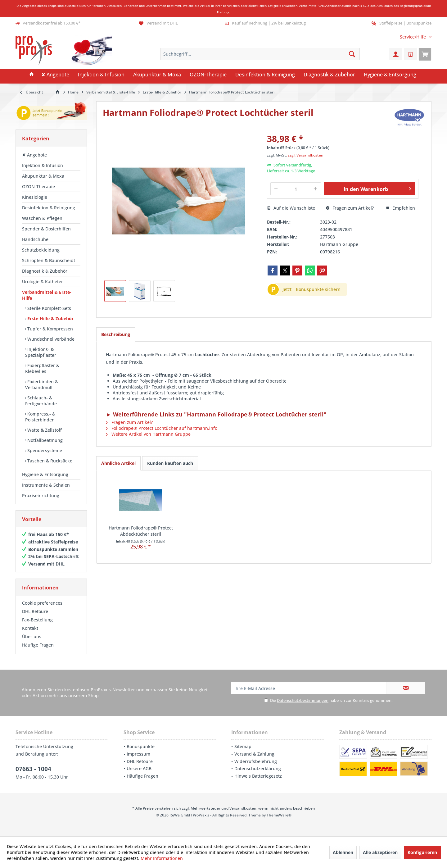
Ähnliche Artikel (118, 463)
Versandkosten (243, 808)
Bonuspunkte (141, 746)
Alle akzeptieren (380, 852)
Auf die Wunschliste (291, 208)
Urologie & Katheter (43, 282)
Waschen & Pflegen (42, 218)
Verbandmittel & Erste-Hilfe (47, 295)
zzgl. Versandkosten (306, 155)
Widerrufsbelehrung (256, 761)
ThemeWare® (279, 815)
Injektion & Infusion (43, 165)
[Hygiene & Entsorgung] (390, 75)
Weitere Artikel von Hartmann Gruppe (148, 434)
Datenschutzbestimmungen (303, 700)
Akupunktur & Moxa (43, 176)
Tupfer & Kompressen (50, 329)
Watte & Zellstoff (44, 430)
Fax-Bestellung (37, 620)
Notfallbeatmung (44, 440)
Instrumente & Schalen (46, 485)
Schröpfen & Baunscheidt (49, 260)
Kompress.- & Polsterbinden (40, 417)
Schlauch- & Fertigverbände (41, 401)
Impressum (138, 754)
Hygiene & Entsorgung (45, 474)
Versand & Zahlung (254, 754)
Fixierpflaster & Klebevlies (42, 368)
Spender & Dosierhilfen (46, 229)
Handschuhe (35, 239)
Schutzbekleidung (41, 250)
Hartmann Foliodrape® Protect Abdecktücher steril (141, 531)
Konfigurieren (422, 852)
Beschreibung (116, 334)
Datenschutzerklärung (258, 768)
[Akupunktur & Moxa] (157, 75)
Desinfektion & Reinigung (49, 208)
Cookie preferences (42, 603)
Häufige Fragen (38, 645)
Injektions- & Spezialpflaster (41, 352)
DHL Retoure (35, 611)
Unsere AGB (139, 768)
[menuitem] (413, 37)
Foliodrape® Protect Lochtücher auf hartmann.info (162, 428)
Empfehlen (400, 208)
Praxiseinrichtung (41, 495)
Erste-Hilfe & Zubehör (50, 318)
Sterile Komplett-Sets (49, 308)
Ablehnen (343, 852)
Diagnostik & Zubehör (45, 271)
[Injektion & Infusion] (101, 75)
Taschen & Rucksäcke (49, 461)
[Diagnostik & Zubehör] (329, 75)
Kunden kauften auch (170, 463)
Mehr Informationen (162, 858)
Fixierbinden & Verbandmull (42, 384)
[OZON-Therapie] (208, 75)
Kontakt (30, 628)
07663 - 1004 (33, 769)
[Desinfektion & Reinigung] (265, 75)
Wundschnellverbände (50, 339)
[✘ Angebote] (55, 75)
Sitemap (243, 746)
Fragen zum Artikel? (350, 208)
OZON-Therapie (38, 186)
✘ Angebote (34, 155)
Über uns (32, 636)
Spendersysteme (44, 450)
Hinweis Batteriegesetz (258, 776)
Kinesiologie (35, 197)
